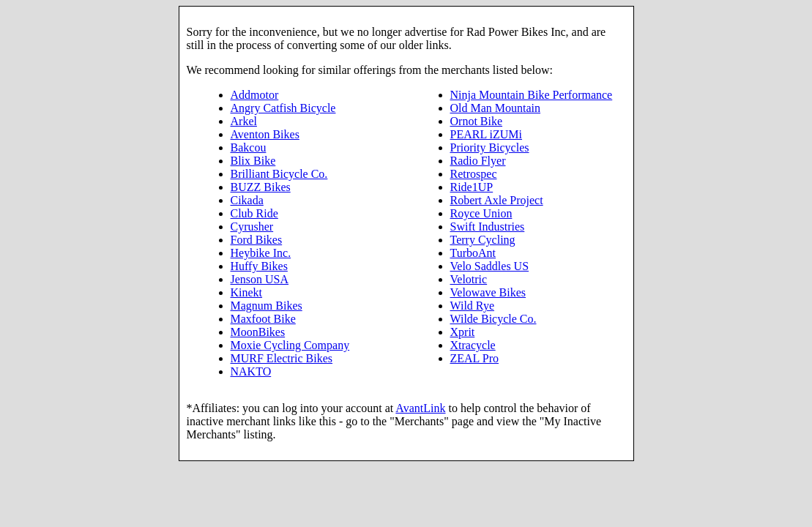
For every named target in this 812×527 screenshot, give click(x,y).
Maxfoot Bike (263, 319)
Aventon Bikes (265, 134)
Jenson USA (260, 279)
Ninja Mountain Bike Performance (532, 95)
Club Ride (254, 213)
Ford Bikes (257, 240)
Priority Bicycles (490, 147)
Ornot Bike (477, 121)
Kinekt (247, 292)
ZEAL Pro (475, 358)
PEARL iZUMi (487, 134)
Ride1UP (472, 187)
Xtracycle (473, 345)
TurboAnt (473, 253)
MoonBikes (258, 332)
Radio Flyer (478, 161)
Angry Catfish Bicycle (283, 108)
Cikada (247, 200)
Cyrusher (252, 227)
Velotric (469, 279)
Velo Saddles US (490, 266)
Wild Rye (472, 306)
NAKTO (251, 371)
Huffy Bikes (259, 266)
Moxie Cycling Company (290, 345)
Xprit (463, 332)
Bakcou (249, 147)
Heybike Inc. (261, 253)
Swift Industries (488, 227)
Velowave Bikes (488, 292)
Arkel (244, 121)
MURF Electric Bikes (282, 358)
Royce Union (481, 213)
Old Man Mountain (496, 108)
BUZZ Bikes (261, 187)
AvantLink (420, 408)
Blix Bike (253, 161)
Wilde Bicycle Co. (493, 319)
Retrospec (474, 174)
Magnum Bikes (267, 306)
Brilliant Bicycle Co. (279, 174)
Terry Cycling (483, 240)
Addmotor (255, 95)
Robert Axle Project (497, 200)
